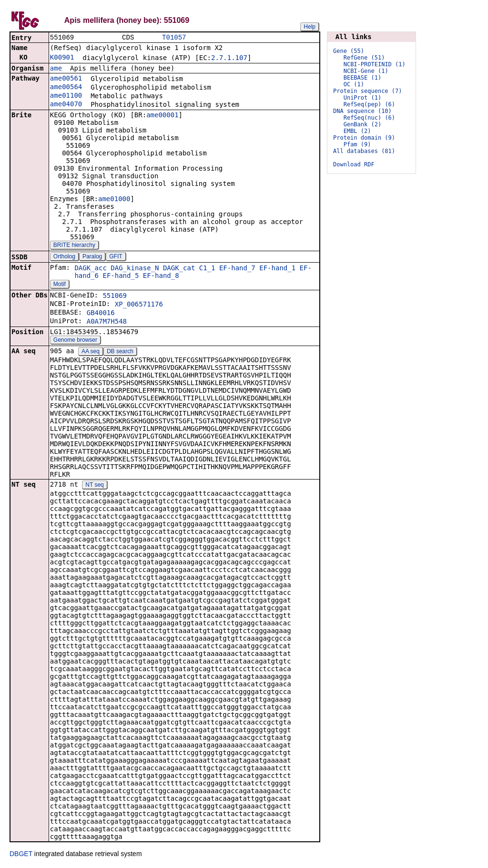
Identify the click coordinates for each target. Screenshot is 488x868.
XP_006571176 (139, 305)
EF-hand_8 (161, 276)
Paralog (92, 257)
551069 (115, 296)
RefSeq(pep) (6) (369, 104)
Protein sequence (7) (368, 91)
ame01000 (114, 200)
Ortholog (64, 257)
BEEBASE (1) (362, 78)
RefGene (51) (364, 58)
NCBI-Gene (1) (366, 71)
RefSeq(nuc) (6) (369, 118)
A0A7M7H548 (107, 322)
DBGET (21, 855)
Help (310, 27)
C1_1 (207, 269)
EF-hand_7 (237, 269)
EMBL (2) (357, 131)
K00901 (62, 58)
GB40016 (101, 314)
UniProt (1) (362, 98)
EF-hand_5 (121, 276)
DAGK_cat (179, 269)
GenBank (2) (362, 124)
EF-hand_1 (277, 269)
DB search (120, 352)
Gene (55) (349, 51)
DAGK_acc (90, 269)
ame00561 (66, 79)
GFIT (116, 257)
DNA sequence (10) (362, 111)
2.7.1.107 (229, 59)
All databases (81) (364, 151)
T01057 (174, 38)
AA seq (91, 352)
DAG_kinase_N (135, 269)
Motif (60, 285)
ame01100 (66, 96)
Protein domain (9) (364, 138)
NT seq (94, 486)
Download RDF (354, 164)
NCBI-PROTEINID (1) (375, 64)
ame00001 (162, 116)
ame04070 (66, 105)
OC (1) (354, 84)
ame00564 (66, 88)
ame (56, 69)
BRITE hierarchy (74, 246)
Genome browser (75, 341)
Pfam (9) (357, 144)
